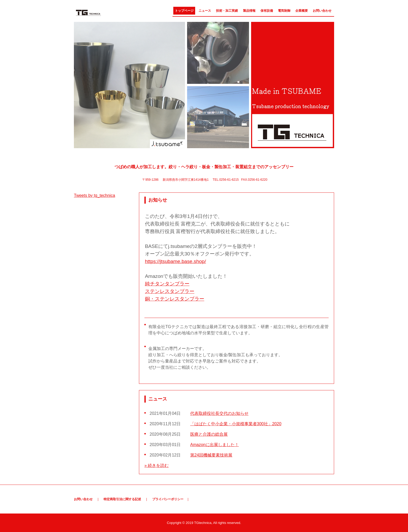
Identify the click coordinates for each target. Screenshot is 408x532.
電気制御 (284, 11)
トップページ (184, 11)
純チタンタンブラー (167, 284)
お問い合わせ (322, 11)
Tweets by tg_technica (94, 195)
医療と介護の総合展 (209, 434)
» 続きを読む (157, 465)
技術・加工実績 (227, 11)
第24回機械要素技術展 (211, 455)
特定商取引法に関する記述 (122, 499)
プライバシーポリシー (168, 499)
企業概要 (302, 11)
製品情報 (249, 11)
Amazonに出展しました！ (215, 445)
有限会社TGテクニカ (102, 12)
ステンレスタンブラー (170, 291)
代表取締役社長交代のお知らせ (219, 413)
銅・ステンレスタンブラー (175, 299)
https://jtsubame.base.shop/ (176, 261)
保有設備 (267, 11)
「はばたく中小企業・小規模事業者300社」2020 (236, 424)
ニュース (205, 11)
